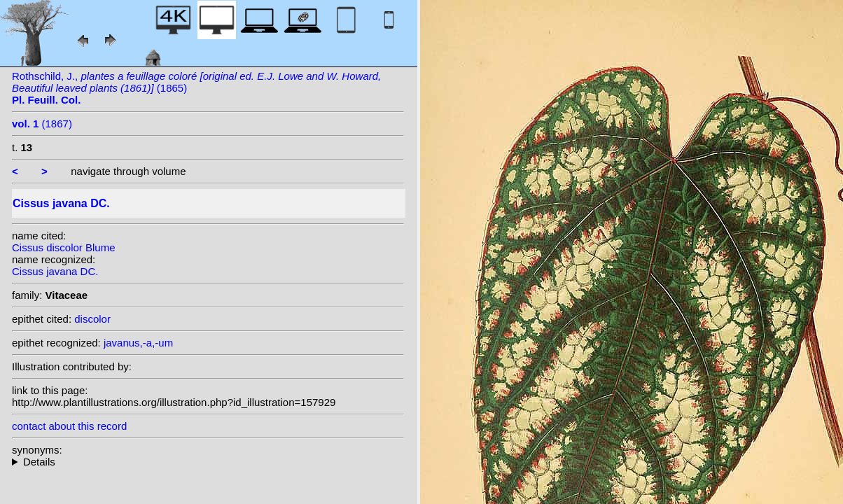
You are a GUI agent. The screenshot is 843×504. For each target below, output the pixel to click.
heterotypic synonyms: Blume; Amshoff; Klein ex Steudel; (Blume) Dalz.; (208, 462)
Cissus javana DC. (55, 271)
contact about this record (69, 426)
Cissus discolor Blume (64, 247)
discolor (92, 319)
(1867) (42, 124)
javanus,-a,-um (138, 343)
